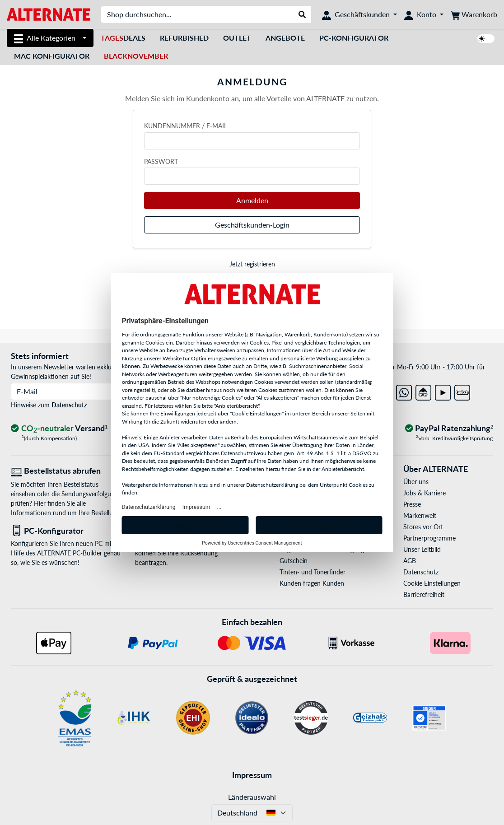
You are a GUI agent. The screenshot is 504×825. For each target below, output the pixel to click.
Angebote (285, 38)
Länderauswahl (252, 797)
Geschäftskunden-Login (252, 225)
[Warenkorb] (474, 14)
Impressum (252, 775)
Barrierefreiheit (424, 594)
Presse (412, 504)
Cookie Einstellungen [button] (432, 583)
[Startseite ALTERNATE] (49, 14)
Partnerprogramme (429, 538)
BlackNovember (136, 56)
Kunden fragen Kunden (312, 583)
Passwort (161, 161)
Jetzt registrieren (252, 264)
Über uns (416, 482)
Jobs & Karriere (425, 493)
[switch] (486, 39)
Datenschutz (69, 405)
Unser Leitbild (422, 549)
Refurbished (184, 38)
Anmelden (252, 200)
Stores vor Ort (423, 527)
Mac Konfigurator (52, 56)
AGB (410, 561)
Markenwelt (420, 515)
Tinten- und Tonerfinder (313, 572)
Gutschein (294, 561)
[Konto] (424, 14)
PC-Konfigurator (354, 38)
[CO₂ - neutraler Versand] (59, 429)
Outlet (237, 38)
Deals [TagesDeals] (123, 38)
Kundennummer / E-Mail (186, 126)
